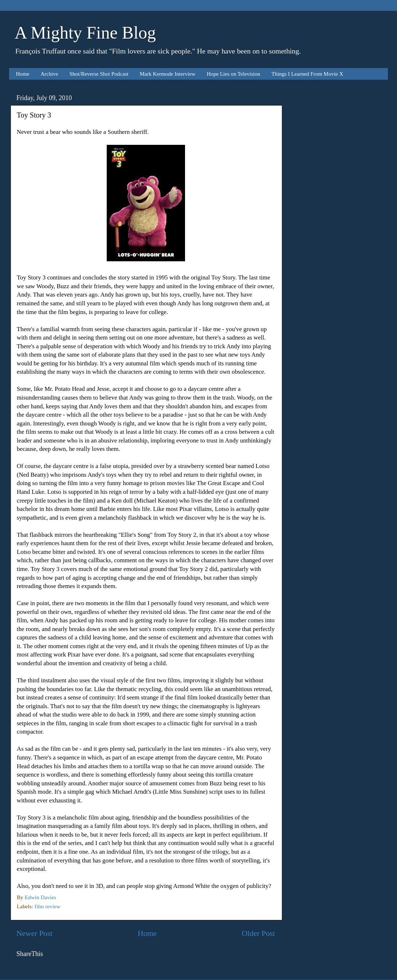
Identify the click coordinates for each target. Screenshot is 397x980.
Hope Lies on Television (234, 74)
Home (23, 74)
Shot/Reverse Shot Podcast (99, 74)
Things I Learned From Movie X (307, 74)
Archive (49, 74)
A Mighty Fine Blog (85, 33)
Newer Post (34, 933)
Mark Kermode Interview (167, 74)
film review (48, 906)
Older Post (258, 933)
